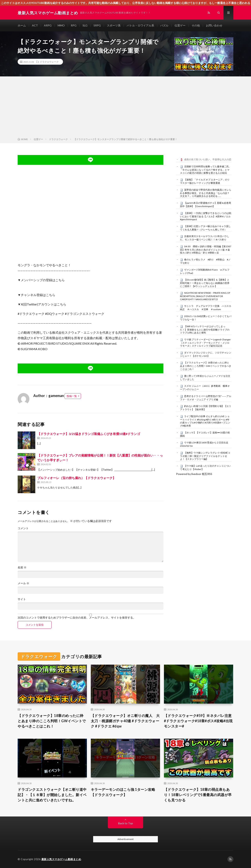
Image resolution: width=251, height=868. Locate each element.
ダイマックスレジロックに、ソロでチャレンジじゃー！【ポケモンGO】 (206, 354)
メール (23, 583)
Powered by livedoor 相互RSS (194, 474)
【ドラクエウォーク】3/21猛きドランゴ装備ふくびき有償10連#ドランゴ (89, 434)
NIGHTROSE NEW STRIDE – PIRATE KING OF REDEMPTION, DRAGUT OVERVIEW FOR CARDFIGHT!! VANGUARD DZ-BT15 (205, 296)
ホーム (22, 25)
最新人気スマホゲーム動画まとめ (61, 859)
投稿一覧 (72, 396)
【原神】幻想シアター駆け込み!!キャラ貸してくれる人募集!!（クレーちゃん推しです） (205, 228)
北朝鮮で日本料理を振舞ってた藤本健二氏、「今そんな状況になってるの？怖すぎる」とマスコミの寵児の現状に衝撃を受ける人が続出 (206, 170)
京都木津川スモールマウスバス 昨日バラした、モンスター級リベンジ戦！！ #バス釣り (205, 238)
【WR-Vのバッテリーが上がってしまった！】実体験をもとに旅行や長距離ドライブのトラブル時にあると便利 (205, 330)
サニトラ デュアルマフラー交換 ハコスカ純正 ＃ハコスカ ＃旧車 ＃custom (206, 308)
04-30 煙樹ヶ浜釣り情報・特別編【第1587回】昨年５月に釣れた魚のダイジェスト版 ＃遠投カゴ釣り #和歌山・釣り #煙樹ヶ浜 (206, 250)
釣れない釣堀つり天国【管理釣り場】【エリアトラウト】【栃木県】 (206, 408)
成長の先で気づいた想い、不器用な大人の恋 (208, 159)
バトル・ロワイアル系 (140, 25)
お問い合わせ (214, 25)
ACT (35, 25)
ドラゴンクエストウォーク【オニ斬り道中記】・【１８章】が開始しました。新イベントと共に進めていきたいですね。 (52, 795)
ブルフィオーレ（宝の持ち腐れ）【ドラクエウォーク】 (76, 478)
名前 (22, 567)
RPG (74, 25)
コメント (23, 528)
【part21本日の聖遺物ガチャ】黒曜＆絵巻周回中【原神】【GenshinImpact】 (206, 205)
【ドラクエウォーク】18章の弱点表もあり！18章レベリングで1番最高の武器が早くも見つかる (198, 795)
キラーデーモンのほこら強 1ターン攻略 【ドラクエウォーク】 (123, 792)
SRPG (97, 25)
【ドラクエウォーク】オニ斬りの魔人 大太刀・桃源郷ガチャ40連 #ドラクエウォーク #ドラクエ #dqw (125, 721)
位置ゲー (180, 25)
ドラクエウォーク (49, 62)
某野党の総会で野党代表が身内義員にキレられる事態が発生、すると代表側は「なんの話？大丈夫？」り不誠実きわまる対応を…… (206, 193)
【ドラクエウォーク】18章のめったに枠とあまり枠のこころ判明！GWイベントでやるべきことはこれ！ (206, 366)
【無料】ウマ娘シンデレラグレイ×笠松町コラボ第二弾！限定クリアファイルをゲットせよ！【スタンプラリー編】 (205, 456)
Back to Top (126, 823)
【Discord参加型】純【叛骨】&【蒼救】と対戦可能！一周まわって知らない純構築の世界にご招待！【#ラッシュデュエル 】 (205, 283)
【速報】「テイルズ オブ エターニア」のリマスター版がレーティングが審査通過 (205, 181)
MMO (61, 25)
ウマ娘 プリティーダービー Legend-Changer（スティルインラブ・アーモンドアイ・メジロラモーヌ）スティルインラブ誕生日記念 (205, 343)
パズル (164, 25)
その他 (196, 25)
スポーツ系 (114, 25)
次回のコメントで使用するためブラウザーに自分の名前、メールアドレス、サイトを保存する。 (77, 618)
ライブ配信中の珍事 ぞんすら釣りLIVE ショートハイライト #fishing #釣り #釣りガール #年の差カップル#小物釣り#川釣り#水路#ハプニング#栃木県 (205, 421)
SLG (85, 25)
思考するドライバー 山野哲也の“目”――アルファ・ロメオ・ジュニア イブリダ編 (206, 398)
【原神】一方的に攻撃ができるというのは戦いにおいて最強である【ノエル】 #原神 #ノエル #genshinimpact (206, 216)
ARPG (48, 25)
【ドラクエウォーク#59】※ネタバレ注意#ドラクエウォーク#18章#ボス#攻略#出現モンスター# (198, 721)
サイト (22, 599)
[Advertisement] (125, 108)
